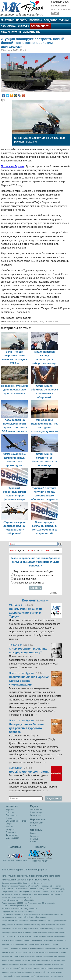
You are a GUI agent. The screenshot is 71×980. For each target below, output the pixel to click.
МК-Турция (8, 20)
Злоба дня (11, 832)
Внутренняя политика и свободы (33, 571)
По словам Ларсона (13, 166)
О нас (33, 833)
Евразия (10, 809)
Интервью (10, 829)
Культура (23, 26)
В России (10, 812)
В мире (9, 818)
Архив (33, 842)
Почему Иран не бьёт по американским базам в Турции (26, 613)
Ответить (36, 588)
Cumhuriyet (16, 768)
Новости (22, 20)
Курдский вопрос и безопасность (33, 575)
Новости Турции (28, 322)
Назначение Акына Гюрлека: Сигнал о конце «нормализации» (29, 681)
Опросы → (55, 593)
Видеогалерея (12, 838)
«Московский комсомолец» (16, 880)
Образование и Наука (16, 821)
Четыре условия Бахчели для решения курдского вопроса (27, 728)
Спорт (9, 824)
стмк (56, 322)
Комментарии (32, 32)
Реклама (34, 839)
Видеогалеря (36, 812)
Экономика (8, 26)
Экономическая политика (29, 583)
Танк (41, 322)
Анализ (9, 827)
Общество (51, 20)
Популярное (11, 815)
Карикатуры (36, 815)
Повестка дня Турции (22, 673)
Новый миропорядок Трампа (29, 772)
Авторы (34, 826)
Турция (48, 322)
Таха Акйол (16, 645)
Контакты (35, 836)
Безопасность (41, 26)
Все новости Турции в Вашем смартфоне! (24, 870)
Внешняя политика (25, 579)
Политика (36, 20)
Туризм (64, 20)
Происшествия (11, 32)
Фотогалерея (12, 835)
